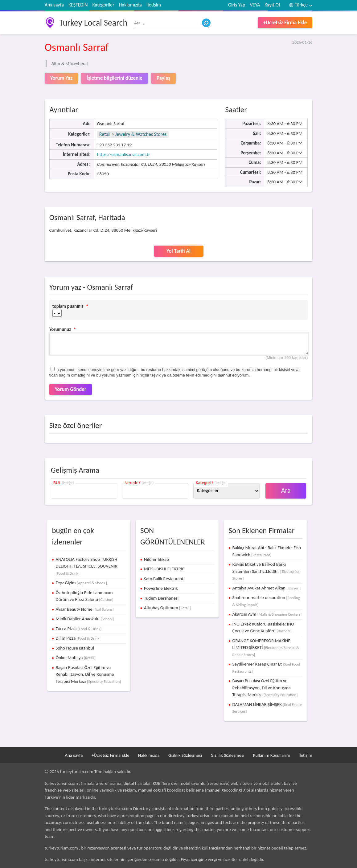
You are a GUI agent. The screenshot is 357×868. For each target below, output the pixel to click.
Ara (286, 490)
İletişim (154, 5)
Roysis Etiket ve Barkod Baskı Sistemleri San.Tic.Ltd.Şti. (266, 571)
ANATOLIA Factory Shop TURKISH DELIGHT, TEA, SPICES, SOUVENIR (86, 566)
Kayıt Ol (272, 5)
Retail (105, 134)
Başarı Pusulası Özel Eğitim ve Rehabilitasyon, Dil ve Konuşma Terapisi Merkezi (88, 674)
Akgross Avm (267, 614)
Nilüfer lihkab (156, 559)
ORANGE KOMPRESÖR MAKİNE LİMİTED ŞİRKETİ (266, 647)
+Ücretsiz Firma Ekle (285, 23)
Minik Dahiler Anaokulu (85, 619)
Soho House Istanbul (75, 648)
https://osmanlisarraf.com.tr (123, 154)
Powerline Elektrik (161, 588)
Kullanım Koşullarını (271, 755)
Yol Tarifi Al (178, 251)
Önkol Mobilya (75, 658)
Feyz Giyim (81, 583)
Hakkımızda (130, 5)
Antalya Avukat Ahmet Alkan (267, 588)
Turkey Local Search (93, 23)
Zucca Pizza (78, 629)
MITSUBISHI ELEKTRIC (164, 569)
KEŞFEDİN (78, 5)
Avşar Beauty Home (84, 609)
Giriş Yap (237, 5)
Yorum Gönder (71, 389)
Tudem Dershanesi (161, 598)
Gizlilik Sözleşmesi (185, 755)
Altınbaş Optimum (167, 608)
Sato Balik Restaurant (164, 579)
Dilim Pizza (78, 638)
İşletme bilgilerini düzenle (115, 78)
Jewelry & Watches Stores (141, 134)
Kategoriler (103, 5)
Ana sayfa (54, 5)
